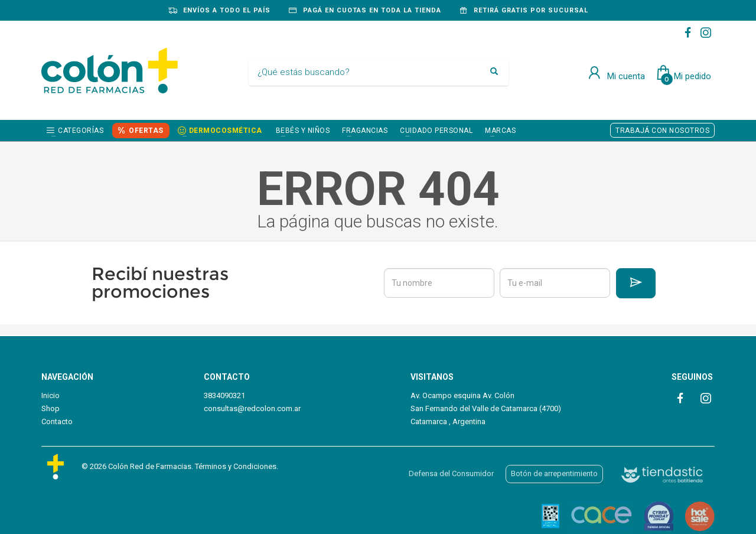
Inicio (50, 395)
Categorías (81, 131)
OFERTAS (146, 131)
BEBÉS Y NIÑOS (303, 131)
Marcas (500, 131)
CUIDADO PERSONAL (436, 131)
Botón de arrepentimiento (554, 473)
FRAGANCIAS (365, 131)
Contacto (57, 421)
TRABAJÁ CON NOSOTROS (662, 131)
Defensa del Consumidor (451, 473)
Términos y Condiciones (236, 466)
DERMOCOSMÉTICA (226, 131)
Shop (50, 408)
